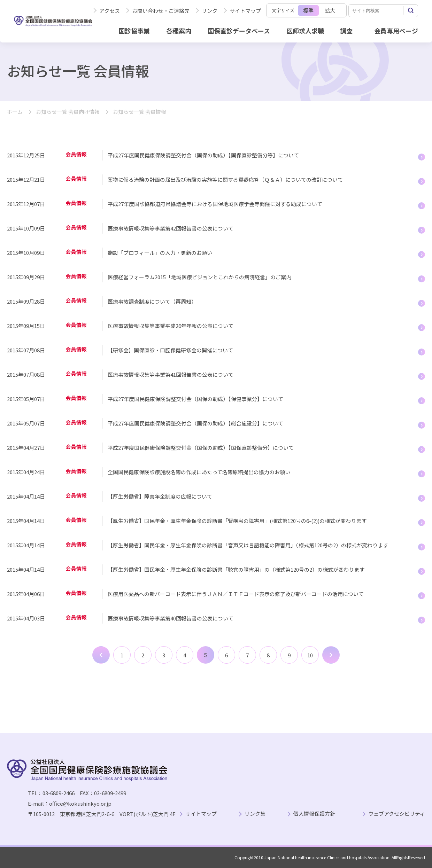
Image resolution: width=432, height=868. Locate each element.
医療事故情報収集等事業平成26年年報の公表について (171, 326)
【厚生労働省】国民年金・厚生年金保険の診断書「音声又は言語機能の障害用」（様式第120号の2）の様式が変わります (248, 545)
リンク (210, 11)
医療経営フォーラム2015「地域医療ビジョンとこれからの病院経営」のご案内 (199, 277)
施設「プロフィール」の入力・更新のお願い (160, 253)
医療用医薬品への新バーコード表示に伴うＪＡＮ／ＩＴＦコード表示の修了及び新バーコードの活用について (236, 594)
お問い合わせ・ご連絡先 (161, 11)
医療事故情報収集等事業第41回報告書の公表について (171, 374)
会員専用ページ (396, 31)
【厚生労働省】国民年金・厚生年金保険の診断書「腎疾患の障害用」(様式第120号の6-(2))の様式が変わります (237, 521)
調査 (346, 31)
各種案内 (179, 31)
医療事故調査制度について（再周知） (152, 301)
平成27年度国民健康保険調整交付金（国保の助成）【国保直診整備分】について (201, 448)
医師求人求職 (305, 31)
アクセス (110, 11)
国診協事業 (134, 31)
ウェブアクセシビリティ (397, 814)
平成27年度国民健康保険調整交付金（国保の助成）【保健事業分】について (195, 399)
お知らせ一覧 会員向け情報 (68, 112)
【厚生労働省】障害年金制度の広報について (160, 496)
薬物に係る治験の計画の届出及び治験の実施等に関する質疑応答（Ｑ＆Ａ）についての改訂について (225, 179)
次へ (331, 655)
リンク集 (255, 814)
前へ (101, 655)
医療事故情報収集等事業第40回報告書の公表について (171, 618)
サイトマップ (245, 11)
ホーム (15, 112)
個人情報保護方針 (314, 814)
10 (310, 655)
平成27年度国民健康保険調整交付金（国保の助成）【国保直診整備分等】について (203, 155)
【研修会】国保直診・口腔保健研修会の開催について (170, 350)
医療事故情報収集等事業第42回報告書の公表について (171, 228)
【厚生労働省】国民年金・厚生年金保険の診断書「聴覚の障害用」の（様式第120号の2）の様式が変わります (236, 569)
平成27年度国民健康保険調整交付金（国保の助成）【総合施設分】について (195, 423)
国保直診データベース (239, 31)
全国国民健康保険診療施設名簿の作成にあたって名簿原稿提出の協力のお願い (199, 472)
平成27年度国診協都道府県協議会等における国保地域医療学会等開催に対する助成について (215, 204)
